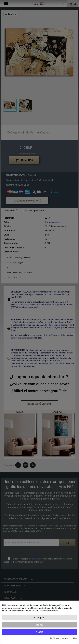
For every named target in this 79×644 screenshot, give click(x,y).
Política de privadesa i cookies (63, 638)
